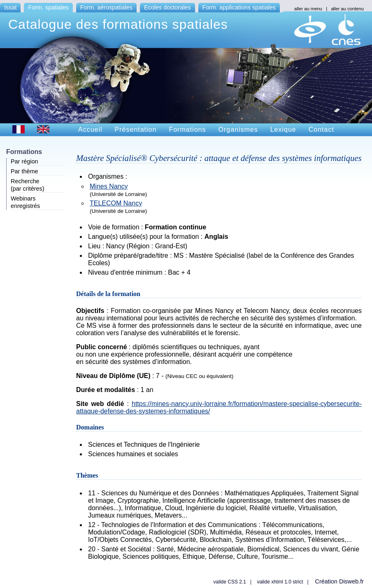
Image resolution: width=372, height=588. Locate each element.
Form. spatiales (48, 7)
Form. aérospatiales (106, 7)
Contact (321, 129)
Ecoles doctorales (167, 7)
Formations (187, 129)
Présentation (136, 129)
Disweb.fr (351, 581)
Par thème (24, 171)
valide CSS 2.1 (230, 582)
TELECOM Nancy (116, 203)
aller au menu (308, 9)
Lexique (283, 129)
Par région (24, 161)
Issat (10, 7)
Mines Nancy (109, 186)
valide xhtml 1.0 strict (280, 582)
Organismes (238, 129)
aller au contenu (347, 9)
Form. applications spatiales (239, 7)
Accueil (90, 129)
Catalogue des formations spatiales (118, 24)
